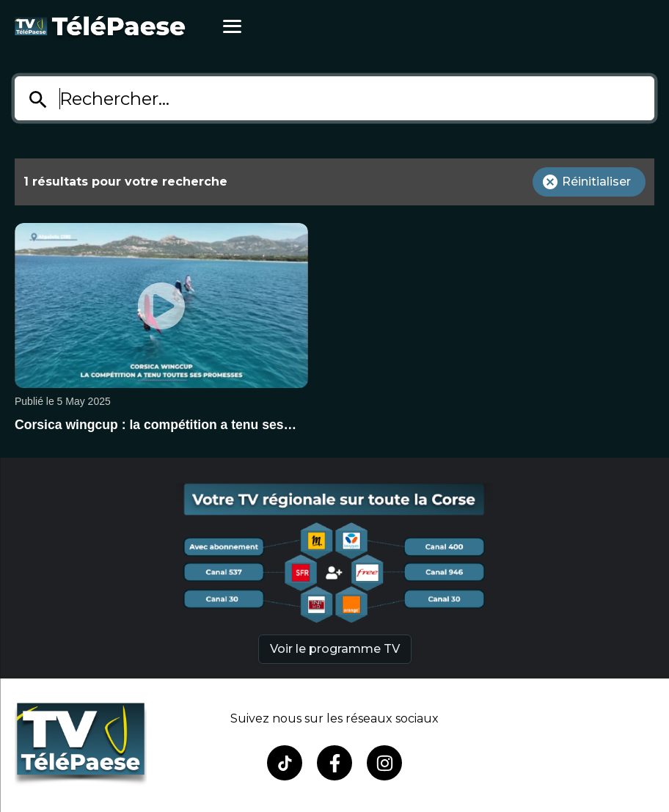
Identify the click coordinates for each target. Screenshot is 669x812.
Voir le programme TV (335, 649)
